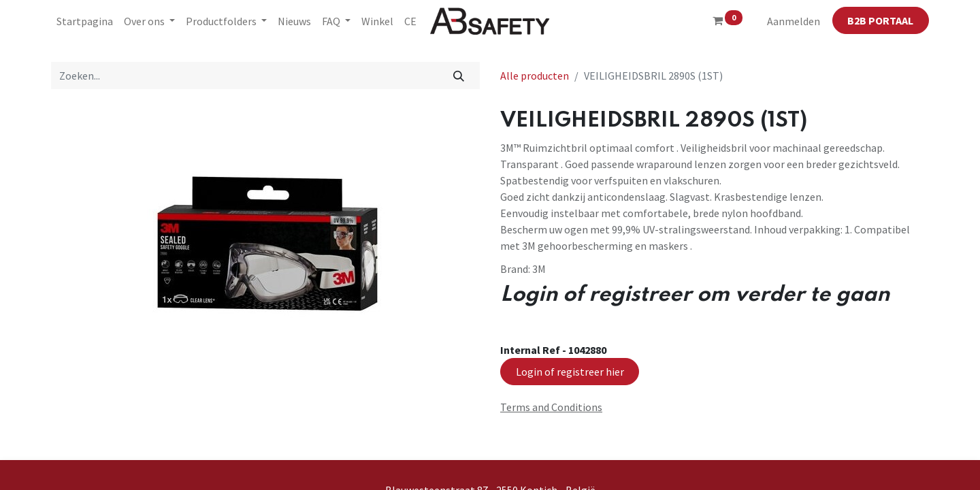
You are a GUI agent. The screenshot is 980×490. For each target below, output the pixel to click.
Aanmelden (794, 21)
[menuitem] (85, 21)
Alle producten (535, 76)
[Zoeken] (459, 76)
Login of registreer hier (570, 372)
